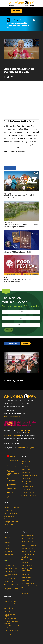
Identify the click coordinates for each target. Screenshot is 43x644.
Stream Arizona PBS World (30, 495)
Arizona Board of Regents (25, 448)
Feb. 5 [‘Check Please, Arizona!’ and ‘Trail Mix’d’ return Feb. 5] (7, 193)
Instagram (12, 489)
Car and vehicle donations (26, 594)
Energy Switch (26, 470)
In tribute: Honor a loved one (29, 587)
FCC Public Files (13, 460)
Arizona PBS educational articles (11, 627)
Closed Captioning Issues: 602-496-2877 (13, 473)
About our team (9, 635)
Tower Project (26, 590)
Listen (6, 503)
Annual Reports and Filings (27, 542)
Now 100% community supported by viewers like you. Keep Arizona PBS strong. (19, 24)
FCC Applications (12, 465)
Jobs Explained (26, 473)
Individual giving (26, 577)
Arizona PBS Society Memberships (28, 569)
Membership (25, 580)
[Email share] (13, 77)
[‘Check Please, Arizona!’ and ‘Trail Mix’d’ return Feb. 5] (21, 172)
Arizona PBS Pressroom (29, 546)
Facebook (11, 485)
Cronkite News (8, 551)
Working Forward (27, 481)
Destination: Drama (28, 487)
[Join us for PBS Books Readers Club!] (21, 231)
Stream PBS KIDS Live (10, 568)
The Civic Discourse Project (30, 475)
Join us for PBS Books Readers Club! (17, 252)
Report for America (10, 619)
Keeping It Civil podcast (11, 522)
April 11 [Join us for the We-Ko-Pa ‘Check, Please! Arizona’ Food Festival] (6, 277)
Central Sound (8, 510)
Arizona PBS (16, 436)
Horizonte (7, 543)
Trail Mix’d (25, 467)
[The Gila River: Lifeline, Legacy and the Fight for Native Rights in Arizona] (21, 202)
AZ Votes (6, 546)
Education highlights (10, 601)
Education (8, 596)
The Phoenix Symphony (11, 513)
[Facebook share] (5, 77)
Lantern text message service (10, 575)
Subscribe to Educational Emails (11, 631)
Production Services (28, 549)
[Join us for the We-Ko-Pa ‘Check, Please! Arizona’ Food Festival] (21, 256)
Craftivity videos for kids (11, 579)
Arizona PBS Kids (9, 566)
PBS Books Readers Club (29, 554)
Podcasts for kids (9, 581)
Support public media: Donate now (28, 574)
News (6, 532)
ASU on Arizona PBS (28, 492)
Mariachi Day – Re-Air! (13, 381)
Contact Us (25, 563)
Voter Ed (6, 548)
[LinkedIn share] (9, 77)
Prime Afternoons (27, 490)
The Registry (8, 611)
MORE (26, 344)
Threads (11, 497)
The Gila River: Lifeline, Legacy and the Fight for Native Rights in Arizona (21, 226)
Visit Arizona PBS (27, 560)
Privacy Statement (11, 480)
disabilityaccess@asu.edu (13, 416)
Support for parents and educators (11, 622)
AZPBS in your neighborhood (8, 608)
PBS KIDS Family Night (11, 571)
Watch (24, 456)
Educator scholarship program (10, 615)
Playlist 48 (25, 484)
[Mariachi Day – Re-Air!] (23, 353)
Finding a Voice (8, 525)
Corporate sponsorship (29, 583)
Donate (11, 456)
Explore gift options (27, 566)
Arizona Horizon (9, 540)
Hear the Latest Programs (12, 508)
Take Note (7, 519)
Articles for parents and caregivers (11, 585)
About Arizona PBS (27, 539)
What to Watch (26, 461)
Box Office (25, 557)
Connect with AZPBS (28, 536)
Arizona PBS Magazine (28, 551)
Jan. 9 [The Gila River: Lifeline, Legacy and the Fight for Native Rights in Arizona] (8, 223)
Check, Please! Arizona (28, 464)
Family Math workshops (11, 589)
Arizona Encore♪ (9, 516)
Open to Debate (26, 478)
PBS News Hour (9, 554)
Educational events (10, 604)
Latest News (8, 537)
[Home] (21, 4)
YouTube (11, 493)
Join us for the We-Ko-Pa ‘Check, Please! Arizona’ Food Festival (19, 280)
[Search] (34, 11)
